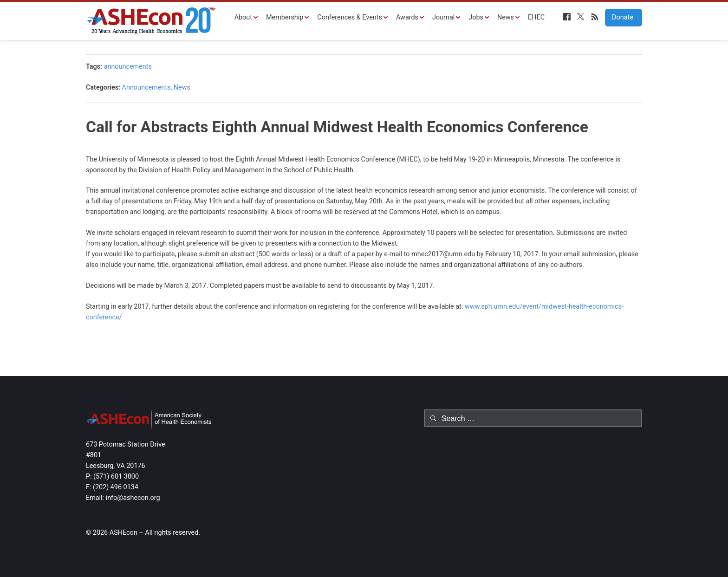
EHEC (536, 17)
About (243, 17)
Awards (407, 17)
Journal (443, 17)
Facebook (567, 17)
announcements (128, 67)
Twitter (581, 17)
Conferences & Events (350, 17)
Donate (619, 17)
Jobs (476, 17)
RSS (595, 17)
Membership (285, 17)
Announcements (146, 88)
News (506, 17)
